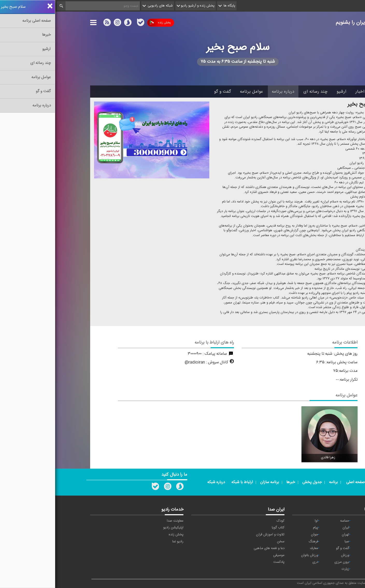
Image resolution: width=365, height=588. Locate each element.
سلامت (320, 542)
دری (260, 562)
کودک (225, 521)
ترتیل (321, 535)
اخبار (305, 92)
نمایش (320, 555)
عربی (322, 562)
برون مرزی (287, 562)
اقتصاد (321, 528)
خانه (322, 92)
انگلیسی (320, 569)
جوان (259, 535)
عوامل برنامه (196, 92)
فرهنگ (258, 542)
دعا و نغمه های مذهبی (214, 548)
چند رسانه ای (260, 92)
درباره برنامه (228, 92)
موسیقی (224, 555)
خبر (323, 521)
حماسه (289, 521)
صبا (292, 542)
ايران (291, 528)
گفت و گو (167, 92)
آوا (261, 521)
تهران (290, 535)
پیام (260, 528)
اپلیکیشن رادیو (118, 528)
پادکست (224, 562)
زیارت (290, 569)
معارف (259, 548)
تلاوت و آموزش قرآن (215, 535)
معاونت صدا (120, 521)
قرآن (322, 548)
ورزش (290, 555)
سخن (226, 542)
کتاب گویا (223, 528)
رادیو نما (123, 542)
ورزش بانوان (254, 555)
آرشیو (286, 92)
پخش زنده (105, 23)
